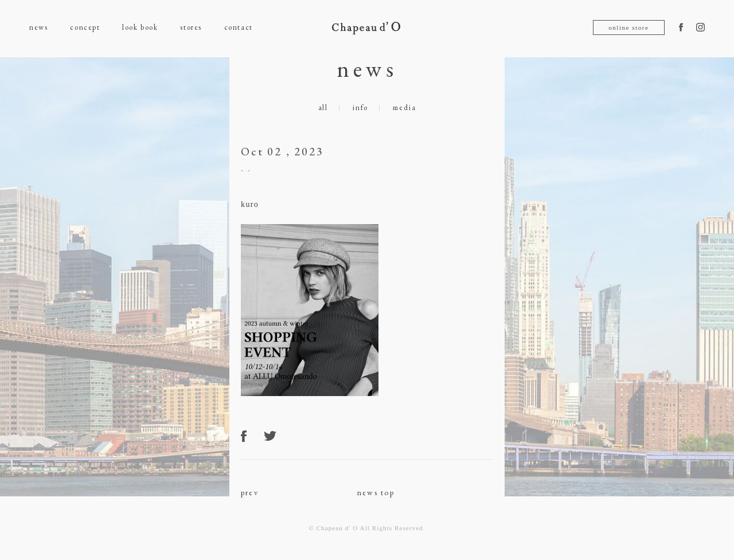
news (38, 27)
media (404, 107)
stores (191, 27)
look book (140, 27)
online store (628, 28)
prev (250, 492)
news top (376, 492)
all (323, 107)
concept (85, 27)
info (360, 107)
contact (239, 27)
